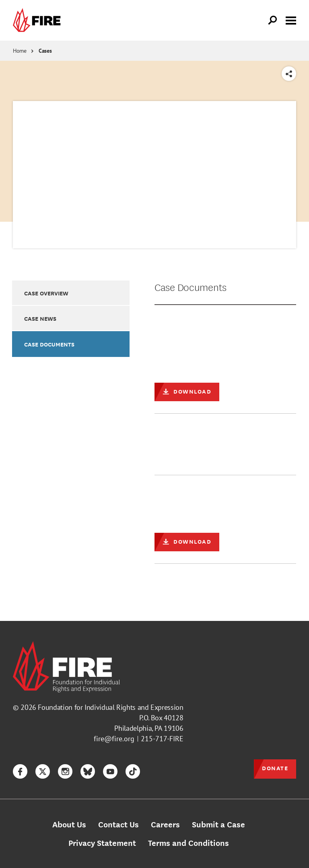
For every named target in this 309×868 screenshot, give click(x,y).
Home (20, 51)
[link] (39, 20)
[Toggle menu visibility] (291, 20)
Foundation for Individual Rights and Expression (110, 707)
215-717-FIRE (162, 739)
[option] (71, 293)
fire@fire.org (114, 739)
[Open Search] (273, 21)
